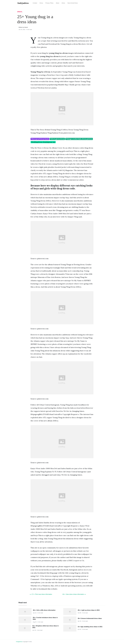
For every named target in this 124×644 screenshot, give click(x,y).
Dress (63, 3)
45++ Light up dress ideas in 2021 (89, 610)
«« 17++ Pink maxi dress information (41, 594)
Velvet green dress (57, 139)
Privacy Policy (49, 3)
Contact (35, 3)
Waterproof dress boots (40, 139)
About (58, 3)
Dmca (41, 3)
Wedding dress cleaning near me (43, 142)
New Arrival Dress (73, 3)
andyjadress (19, 642)
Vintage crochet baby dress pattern (79, 139)
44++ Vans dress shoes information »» (74, 594)
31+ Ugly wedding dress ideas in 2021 (90, 627)
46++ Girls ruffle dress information (44, 610)
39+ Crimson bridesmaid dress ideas (90, 618)
